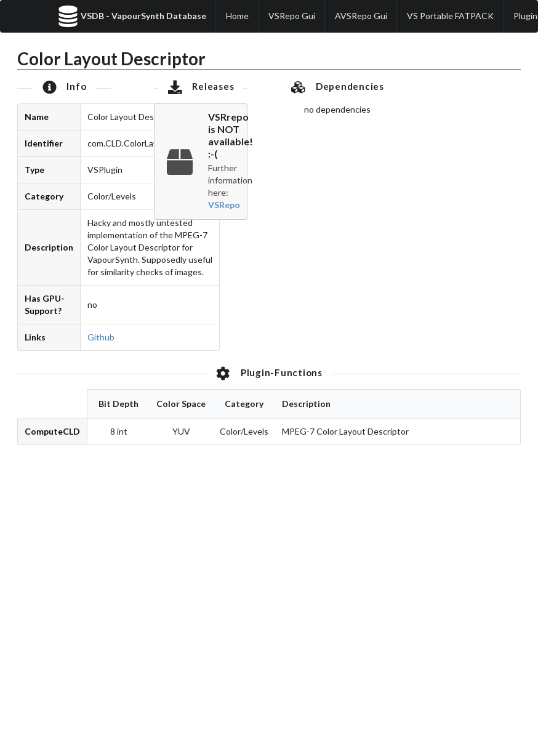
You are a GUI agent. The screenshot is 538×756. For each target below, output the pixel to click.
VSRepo (224, 205)
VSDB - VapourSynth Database (132, 16)
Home (237, 16)
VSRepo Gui (292, 16)
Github (101, 337)
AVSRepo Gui (361, 16)
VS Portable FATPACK (450, 16)
